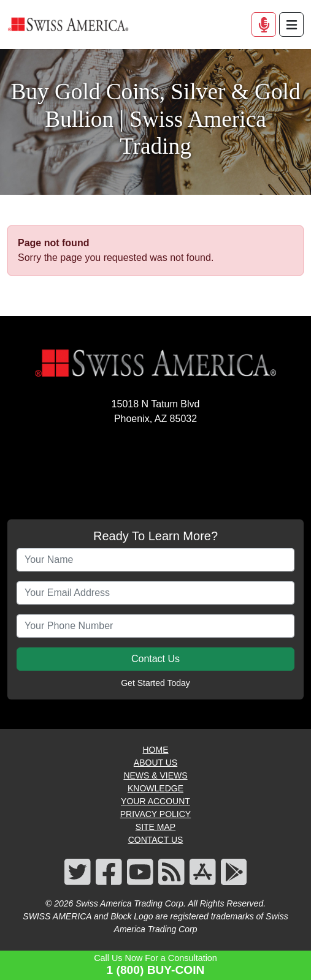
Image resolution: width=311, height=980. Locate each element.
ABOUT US (155, 763)
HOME (156, 750)
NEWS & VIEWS (155, 775)
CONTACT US (156, 840)
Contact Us (155, 659)
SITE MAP (155, 827)
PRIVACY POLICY (155, 814)
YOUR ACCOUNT (155, 801)
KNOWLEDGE (155, 788)
